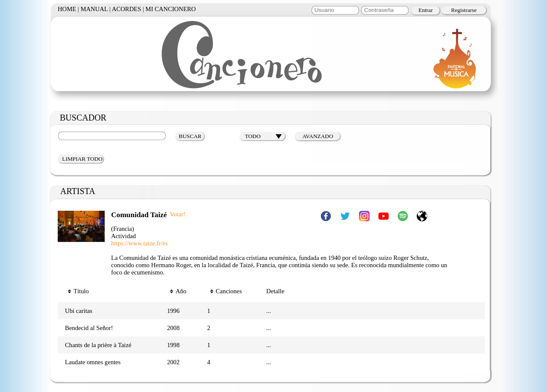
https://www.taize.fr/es (140, 243)
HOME (67, 9)
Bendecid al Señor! (89, 328)
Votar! (178, 214)
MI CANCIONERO (171, 9)
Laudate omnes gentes (93, 362)
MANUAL (94, 9)
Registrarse (464, 10)
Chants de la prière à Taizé (98, 345)
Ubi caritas (79, 311)
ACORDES (126, 9)
